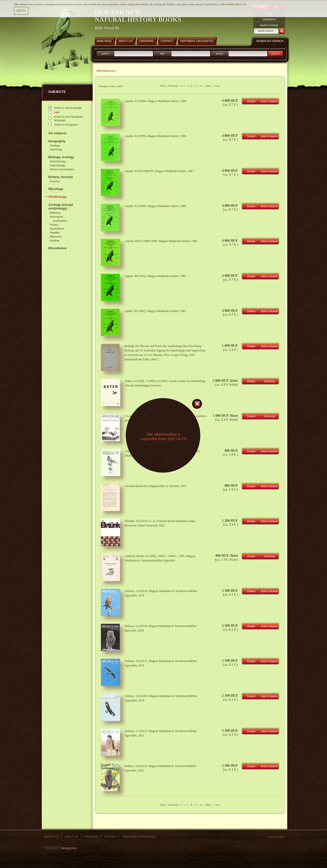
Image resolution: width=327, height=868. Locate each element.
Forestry (55, 181)
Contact (111, 837)
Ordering (269, 381)
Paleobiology (58, 165)
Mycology (56, 189)
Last (217, 86)
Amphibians (57, 229)
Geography (57, 141)
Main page (52, 837)
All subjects (58, 133)
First (163, 86)
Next (208, 86)
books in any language (68, 108)
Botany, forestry (61, 177)
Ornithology (58, 197)
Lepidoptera (60, 221)
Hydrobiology (58, 161)
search (275, 54)
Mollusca (55, 213)
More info (241, 4)
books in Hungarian (66, 125)
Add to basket (269, 101)
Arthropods (57, 217)
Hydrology (56, 149)
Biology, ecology (61, 157)
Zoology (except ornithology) (61, 207)
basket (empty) (269, 25)
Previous (174, 86)
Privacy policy (277, 837)
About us (72, 837)
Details (251, 101)
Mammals (56, 237)
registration (269, 19)
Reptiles (55, 233)
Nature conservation (62, 169)
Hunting (55, 241)
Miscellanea (58, 248)
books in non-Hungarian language (69, 118)
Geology (55, 145)
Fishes (54, 225)
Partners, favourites (139, 837)
